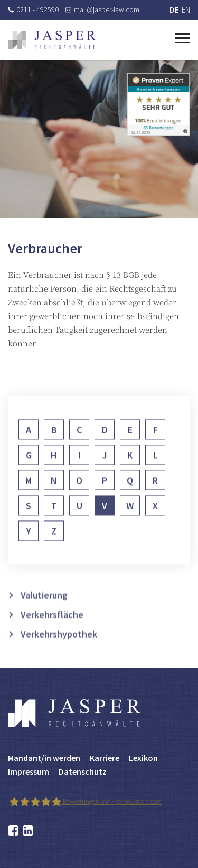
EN (186, 10)
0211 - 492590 (33, 9)
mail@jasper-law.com (102, 9)
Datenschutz (83, 771)
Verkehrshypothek (59, 645)
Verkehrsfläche (52, 625)
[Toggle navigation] (182, 37)
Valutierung (44, 606)
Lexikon (143, 758)
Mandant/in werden (44, 758)
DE (174, 10)
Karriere (105, 758)
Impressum (29, 771)
